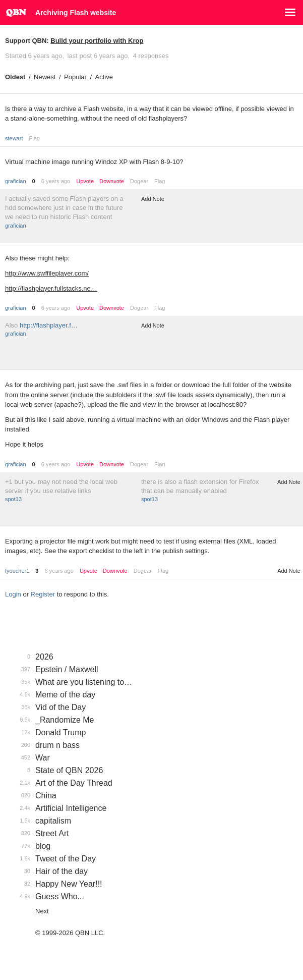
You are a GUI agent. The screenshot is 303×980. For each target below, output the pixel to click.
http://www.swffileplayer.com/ (47, 273)
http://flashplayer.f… (49, 325)
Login (13, 594)
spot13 (13, 499)
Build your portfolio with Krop (97, 41)
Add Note (153, 199)
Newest (45, 77)
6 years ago (56, 181)
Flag (34, 138)
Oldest (15, 77)
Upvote (85, 181)
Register (43, 594)
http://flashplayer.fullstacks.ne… (51, 288)
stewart (14, 138)
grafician (16, 181)
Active (104, 77)
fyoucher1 (17, 571)
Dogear (139, 181)
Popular (75, 77)
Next (42, 911)
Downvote (112, 181)
